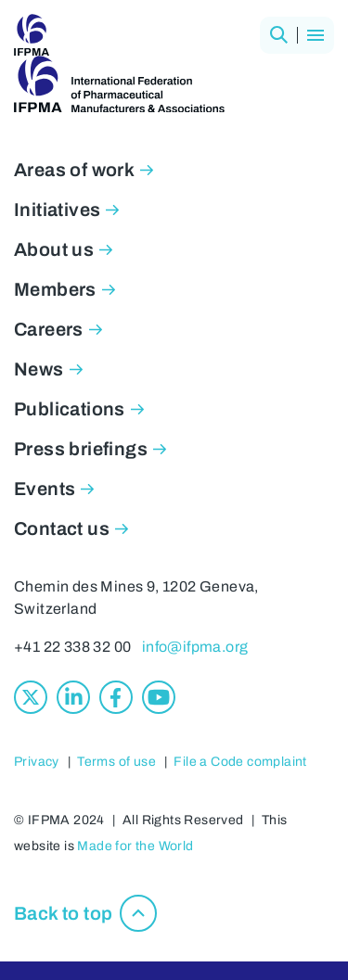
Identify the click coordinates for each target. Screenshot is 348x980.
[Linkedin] (73, 697)
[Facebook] (116, 697)
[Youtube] (159, 697)
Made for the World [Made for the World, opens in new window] (135, 846)
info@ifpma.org (195, 647)
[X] (31, 697)
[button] (278, 35)
